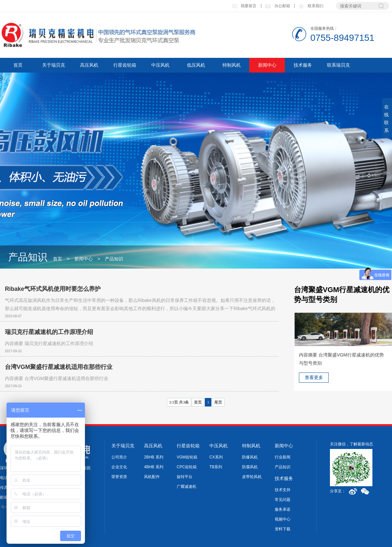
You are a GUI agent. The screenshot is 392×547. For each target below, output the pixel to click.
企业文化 (119, 467)
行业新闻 (283, 457)
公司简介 (119, 457)
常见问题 (283, 500)
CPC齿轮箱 (187, 467)
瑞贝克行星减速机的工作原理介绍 (49, 332)
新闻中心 (267, 65)
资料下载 (283, 529)
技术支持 (283, 490)
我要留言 (244, 6)
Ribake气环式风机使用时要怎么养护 (53, 289)
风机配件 (152, 477)
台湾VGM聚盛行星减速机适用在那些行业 (59, 367)
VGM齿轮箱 (187, 457)
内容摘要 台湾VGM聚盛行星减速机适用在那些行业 (57, 378)
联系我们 (311, 6)
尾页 (218, 402)
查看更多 (314, 377)
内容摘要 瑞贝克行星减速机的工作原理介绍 (49, 343)
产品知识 (114, 259)
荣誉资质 (119, 477)
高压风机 (89, 65)
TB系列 (216, 467)
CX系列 (216, 457)
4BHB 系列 (154, 467)
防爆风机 (250, 457)
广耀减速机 (187, 487)
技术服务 (303, 65)
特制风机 (232, 65)
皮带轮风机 (252, 477)
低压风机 (196, 65)
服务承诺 (283, 509)
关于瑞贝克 (54, 65)
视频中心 (283, 519)
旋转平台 (185, 477)
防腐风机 (250, 467)
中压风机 (160, 65)
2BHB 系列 (154, 457)
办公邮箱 (277, 6)
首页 (18, 65)
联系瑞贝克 (338, 65)
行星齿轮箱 (125, 65)
